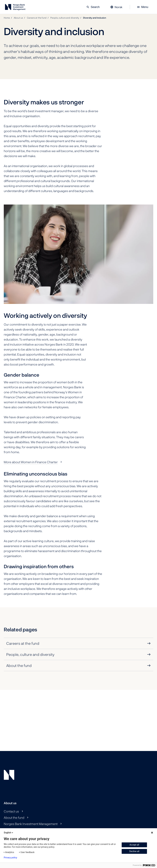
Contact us (11, 811)
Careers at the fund (37, 18)
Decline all (134, 851)
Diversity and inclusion (95, 18)
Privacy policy (10, 858)
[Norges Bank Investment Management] (15, 8)
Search (93, 7)
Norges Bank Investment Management (31, 824)
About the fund (14, 817)
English (9, 833)
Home (7, 18)
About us (18, 18)
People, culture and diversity (65, 18)
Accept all (134, 845)
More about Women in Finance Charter (31, 462)
